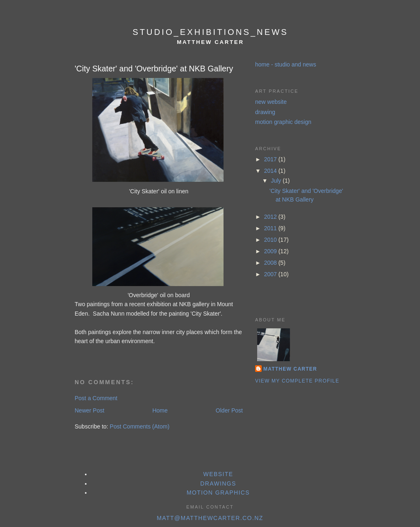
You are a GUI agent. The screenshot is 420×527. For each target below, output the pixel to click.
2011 (271, 228)
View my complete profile (297, 381)
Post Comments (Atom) (140, 426)
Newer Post (89, 410)
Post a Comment (96, 398)
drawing (265, 112)
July (277, 181)
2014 (271, 171)
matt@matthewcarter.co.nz (210, 518)
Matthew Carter (290, 369)
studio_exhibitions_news (210, 32)
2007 (271, 274)
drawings (218, 483)
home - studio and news (286, 64)
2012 (271, 217)
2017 (271, 159)
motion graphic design (283, 122)
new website (271, 102)
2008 (271, 263)
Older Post (229, 410)
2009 (271, 251)
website (218, 474)
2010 (271, 240)
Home (160, 410)
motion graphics (218, 493)
